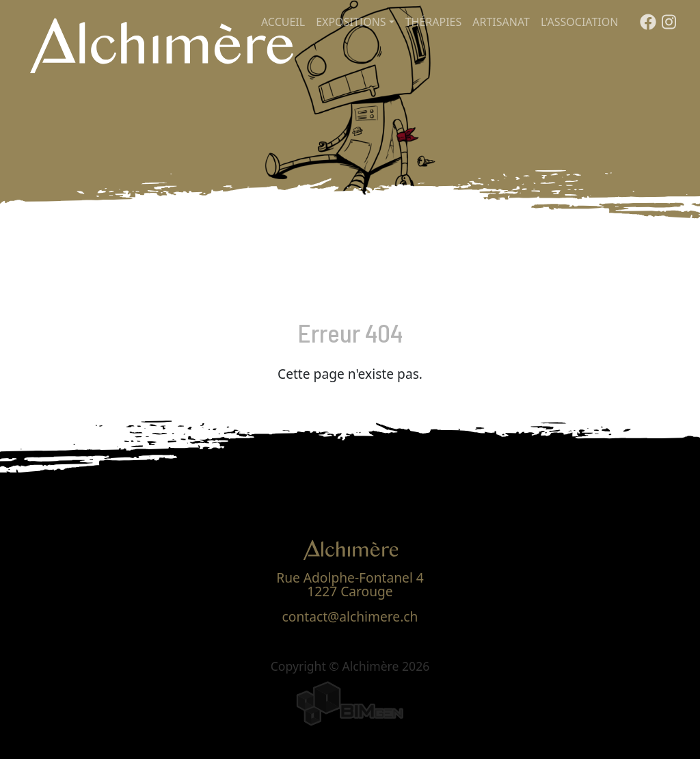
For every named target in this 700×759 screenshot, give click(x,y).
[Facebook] (648, 25)
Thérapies (434, 22)
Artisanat (501, 22)
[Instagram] (669, 25)
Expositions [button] (351, 22)
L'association (580, 22)
